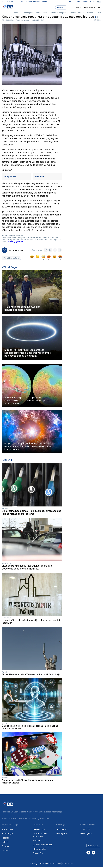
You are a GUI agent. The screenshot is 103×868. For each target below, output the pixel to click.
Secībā (96, 1)
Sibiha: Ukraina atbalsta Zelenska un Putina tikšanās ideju (31, 675)
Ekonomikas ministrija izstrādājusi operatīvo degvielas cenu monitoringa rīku (27, 568)
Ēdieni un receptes (58, 13)
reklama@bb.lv (86, 834)
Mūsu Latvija (6, 564)
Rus (86, 7)
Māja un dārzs (42, 13)
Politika (5, 843)
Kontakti (86, 1)
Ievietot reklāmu (75, 1)
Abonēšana (46, 1)
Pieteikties (76, 7)
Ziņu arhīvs (38, 854)
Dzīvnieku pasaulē (77, 13)
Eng (91, 7)
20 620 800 (62, 830)
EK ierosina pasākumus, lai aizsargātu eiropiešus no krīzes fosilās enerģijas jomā (32, 513)
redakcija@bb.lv (15, 242)
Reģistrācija (61, 7)
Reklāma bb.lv (39, 830)
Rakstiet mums (94, 847)
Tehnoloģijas (28, 13)
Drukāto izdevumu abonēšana (41, 836)
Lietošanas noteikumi (42, 846)
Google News (10, 177)
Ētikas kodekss (40, 850)
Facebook (40, 177)
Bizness (5, 778)
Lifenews (6, 851)
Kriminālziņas (8, 834)
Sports (17, 13)
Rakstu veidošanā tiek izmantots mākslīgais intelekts (26, 819)
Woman (90, 13)
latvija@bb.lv (62, 834)
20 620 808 (85, 830)
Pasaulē (5, 509)
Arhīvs (99, 13)
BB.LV (99, 21)
